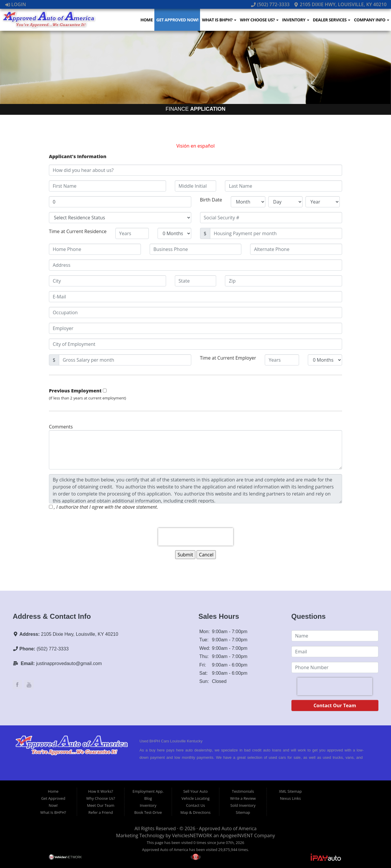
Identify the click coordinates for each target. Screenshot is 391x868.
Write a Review (243, 798)
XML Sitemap (291, 791)
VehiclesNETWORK (192, 835)
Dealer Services (332, 20)
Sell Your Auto (195, 791)
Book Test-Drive (148, 812)
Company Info (372, 20)
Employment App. (148, 791)
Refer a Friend (101, 812)
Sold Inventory (243, 805)
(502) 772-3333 (271, 4)
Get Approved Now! (177, 20)
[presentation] (196, 537)
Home (146, 20)
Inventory (296, 20)
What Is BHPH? (219, 20)
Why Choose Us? (259, 20)
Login (16, 4)
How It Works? (101, 791)
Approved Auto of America (228, 828)
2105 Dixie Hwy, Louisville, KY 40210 (340, 4)
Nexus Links (290, 798)
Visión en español (195, 146)
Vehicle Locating (196, 798)
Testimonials (243, 791)
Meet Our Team (101, 805)
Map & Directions (195, 812)
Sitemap (243, 812)
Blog (148, 798)
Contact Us (195, 805)
